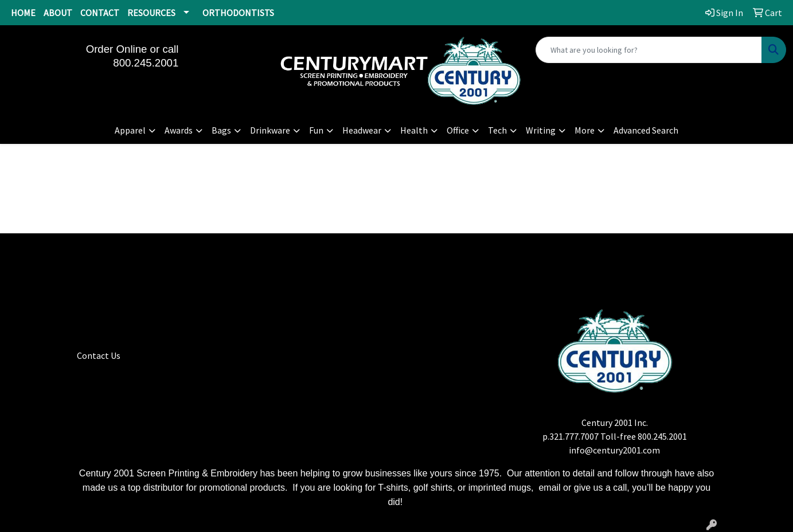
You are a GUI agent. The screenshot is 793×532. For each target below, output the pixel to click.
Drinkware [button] (270, 130)
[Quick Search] (649, 50)
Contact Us (99, 355)
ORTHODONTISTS (238, 13)
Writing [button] (541, 130)
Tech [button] (497, 130)
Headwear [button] (362, 130)
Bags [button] (221, 130)
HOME (23, 13)
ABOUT (58, 13)
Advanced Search (646, 130)
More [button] (585, 130)
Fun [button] (316, 130)
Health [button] (414, 130)
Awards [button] (179, 130)
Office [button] (458, 130)
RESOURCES (151, 13)
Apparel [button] (130, 130)
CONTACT (100, 13)
